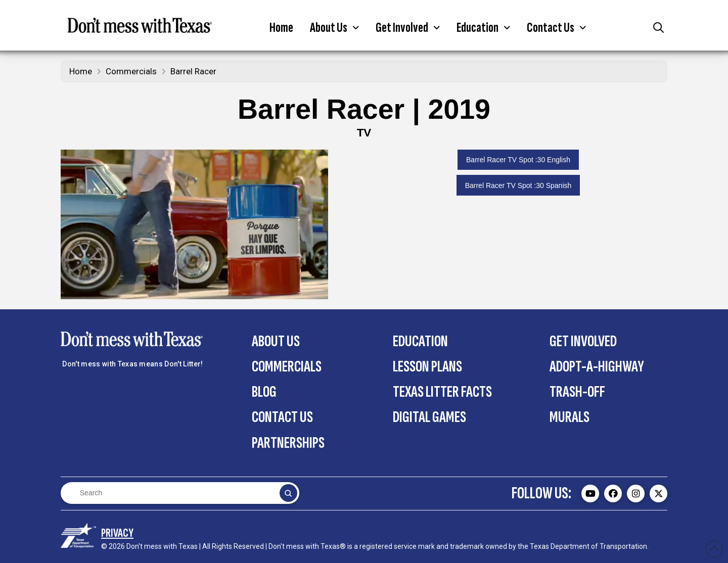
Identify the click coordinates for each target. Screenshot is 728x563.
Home (81, 71)
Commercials (131, 71)
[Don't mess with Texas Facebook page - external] (613, 494)
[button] (334, 28)
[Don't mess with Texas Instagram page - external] (636, 494)
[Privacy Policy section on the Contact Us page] (117, 533)
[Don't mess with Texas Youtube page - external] (590, 494)
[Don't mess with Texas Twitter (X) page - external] (658, 494)
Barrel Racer (193, 71)
